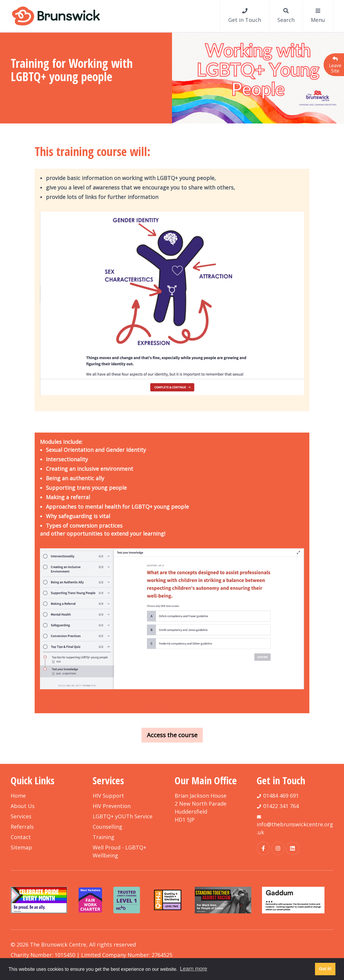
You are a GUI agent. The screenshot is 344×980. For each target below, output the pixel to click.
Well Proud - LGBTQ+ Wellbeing (119, 851)
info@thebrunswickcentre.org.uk (295, 828)
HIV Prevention (112, 806)
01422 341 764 (281, 806)
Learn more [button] (194, 969)
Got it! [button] (325, 969)
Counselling (107, 827)
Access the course (172, 735)
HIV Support (108, 796)
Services (21, 816)
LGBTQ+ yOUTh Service (123, 816)
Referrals (22, 827)
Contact (21, 837)
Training (103, 837)
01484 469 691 (281, 796)
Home (18, 796)
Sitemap (21, 847)
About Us (23, 806)
